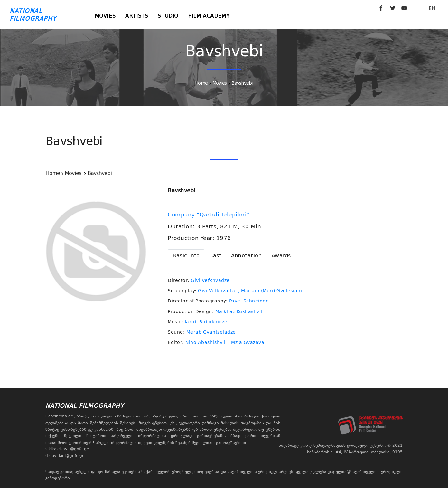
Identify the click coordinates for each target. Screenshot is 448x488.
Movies (105, 16)
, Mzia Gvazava (246, 342)
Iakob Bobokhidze (206, 322)
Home (201, 83)
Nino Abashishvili (206, 342)
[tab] (186, 256)
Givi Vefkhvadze (210, 280)
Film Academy (209, 16)
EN (432, 8)
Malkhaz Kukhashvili (240, 311)
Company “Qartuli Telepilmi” (210, 215)
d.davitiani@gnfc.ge (65, 456)
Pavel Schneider (249, 301)
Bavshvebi (242, 83)
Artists (137, 16)
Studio (168, 16)
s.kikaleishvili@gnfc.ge (67, 449)
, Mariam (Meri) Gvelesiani (270, 291)
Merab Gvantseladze (211, 332)
